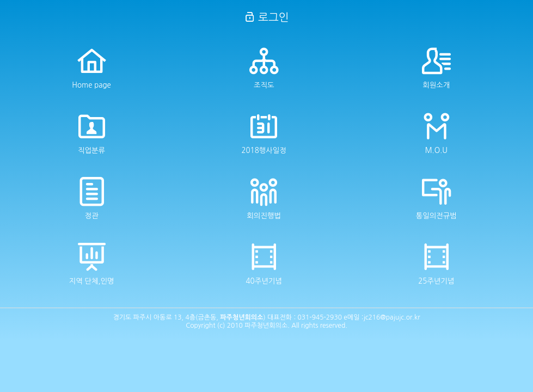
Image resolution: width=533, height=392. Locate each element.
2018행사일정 (264, 133)
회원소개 (436, 68)
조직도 (264, 68)
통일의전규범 (436, 198)
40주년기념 (264, 264)
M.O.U (436, 133)
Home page (91, 68)
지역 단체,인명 (92, 264)
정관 (92, 198)
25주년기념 (436, 264)
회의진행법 (264, 198)
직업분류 (92, 133)
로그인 (267, 17)
